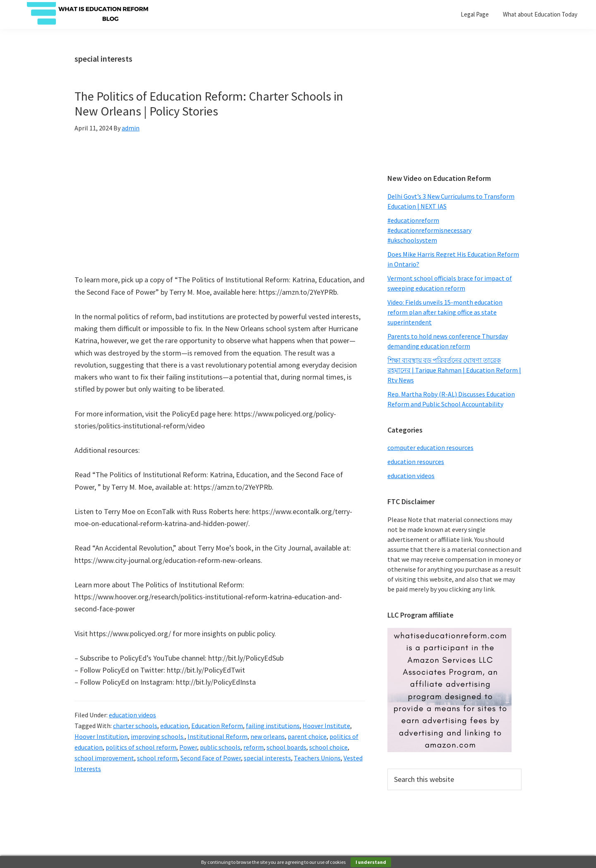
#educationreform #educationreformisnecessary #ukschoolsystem (429, 230)
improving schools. (158, 736)
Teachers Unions (317, 758)
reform (254, 747)
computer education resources (430, 447)
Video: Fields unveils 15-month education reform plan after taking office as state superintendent (445, 312)
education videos (132, 715)
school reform (157, 758)
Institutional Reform (217, 736)
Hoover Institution (101, 736)
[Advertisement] (454, 106)
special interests (267, 758)
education (174, 726)
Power (188, 747)
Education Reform (217, 726)
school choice (328, 747)
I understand (371, 862)
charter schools (135, 726)
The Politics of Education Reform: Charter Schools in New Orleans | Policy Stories (209, 103)
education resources (416, 462)
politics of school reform (141, 747)
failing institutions (273, 726)
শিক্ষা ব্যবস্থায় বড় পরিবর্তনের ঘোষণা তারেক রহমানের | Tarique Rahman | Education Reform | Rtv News (454, 370)
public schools (220, 747)
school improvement (104, 758)
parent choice (307, 736)
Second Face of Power (211, 758)
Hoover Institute (326, 726)
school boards (286, 747)
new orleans (268, 736)
